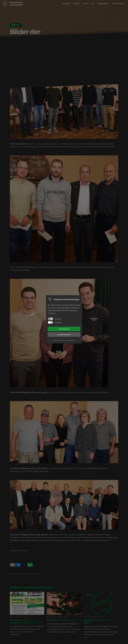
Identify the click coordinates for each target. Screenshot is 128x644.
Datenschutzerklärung (68, 340)
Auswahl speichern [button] (64, 335)
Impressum (57, 340)
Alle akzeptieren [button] (64, 329)
